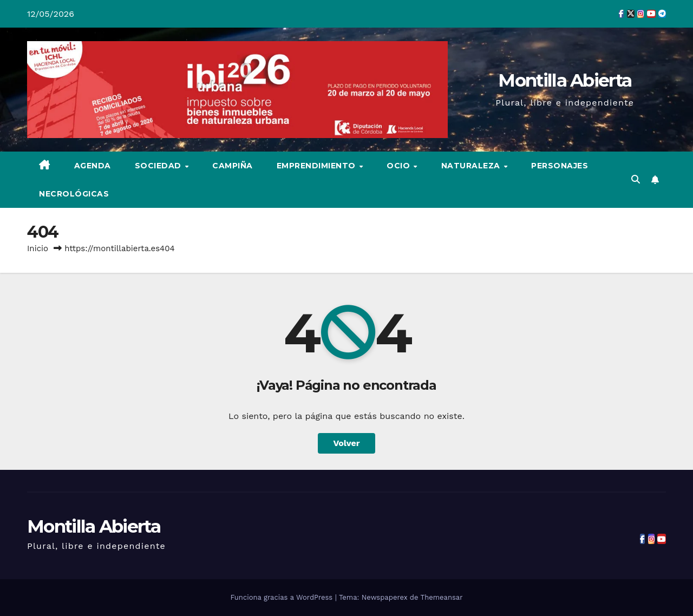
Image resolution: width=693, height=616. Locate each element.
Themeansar (442, 597)
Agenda (93, 166)
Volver (346, 443)
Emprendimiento (318, 166)
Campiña (233, 166)
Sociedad (159, 166)
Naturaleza (472, 166)
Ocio (400, 166)
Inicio (38, 248)
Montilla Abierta (565, 80)
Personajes (560, 166)
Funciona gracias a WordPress (282, 597)
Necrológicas (74, 194)
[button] (636, 179)
